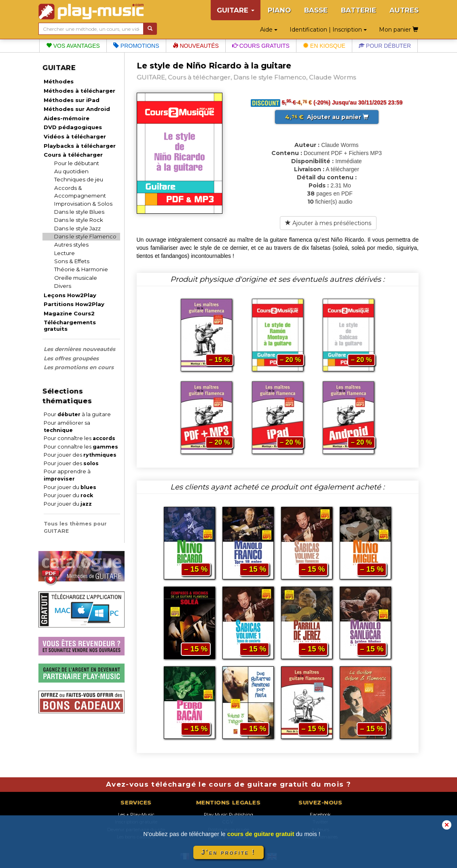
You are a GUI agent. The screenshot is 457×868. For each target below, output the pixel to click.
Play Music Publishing (228, 815)
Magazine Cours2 (69, 313)
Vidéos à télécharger (75, 136)
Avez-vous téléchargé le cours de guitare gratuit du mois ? (228, 784)
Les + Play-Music (136, 815)
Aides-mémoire (67, 118)
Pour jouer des (80, 455)
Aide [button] (269, 30)
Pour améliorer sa (67, 427)
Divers (63, 286)
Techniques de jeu (79, 179)
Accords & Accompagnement (80, 192)
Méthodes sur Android (77, 109)
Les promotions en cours (79, 367)
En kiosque (324, 46)
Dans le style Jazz (77, 228)
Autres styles (71, 245)
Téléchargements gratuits (70, 325)
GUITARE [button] (236, 10)
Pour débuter (385, 46)
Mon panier (399, 30)
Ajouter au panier (327, 117)
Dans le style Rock (79, 220)
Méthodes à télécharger (79, 91)
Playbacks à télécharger (80, 146)
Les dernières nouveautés (79, 349)
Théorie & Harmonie (81, 269)
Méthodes (59, 81)
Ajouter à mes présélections (328, 223)
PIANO (279, 10)
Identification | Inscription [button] (328, 30)
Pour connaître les (79, 438)
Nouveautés (196, 46)
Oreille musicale (76, 278)
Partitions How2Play (74, 304)
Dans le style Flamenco (85, 236)
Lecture (65, 253)
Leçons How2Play (70, 295)
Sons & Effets (72, 261)
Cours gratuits (261, 46)
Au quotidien (71, 171)
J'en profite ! (228, 852)
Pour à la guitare (77, 414)
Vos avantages (73, 46)
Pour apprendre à (67, 475)
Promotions (136, 46)
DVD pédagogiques (73, 127)
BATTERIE (359, 10)
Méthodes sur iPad (72, 100)
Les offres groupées (71, 358)
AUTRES (404, 10)
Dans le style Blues (79, 212)
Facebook (320, 815)
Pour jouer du (70, 487)
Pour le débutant (77, 163)
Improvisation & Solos (83, 204)
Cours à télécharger (73, 155)
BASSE (316, 10)
